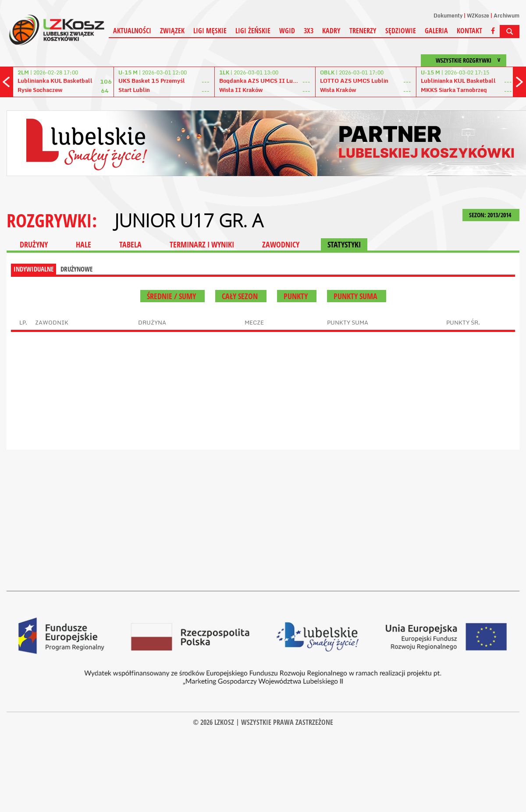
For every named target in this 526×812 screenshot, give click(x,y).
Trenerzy (363, 31)
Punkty (297, 296)
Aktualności (132, 31)
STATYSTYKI (344, 244)
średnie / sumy (172, 296)
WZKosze (478, 16)
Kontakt (469, 31)
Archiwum (506, 16)
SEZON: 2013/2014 (491, 215)
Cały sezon (241, 296)
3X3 (309, 31)
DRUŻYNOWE (76, 269)
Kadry (331, 31)
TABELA (130, 244)
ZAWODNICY (281, 244)
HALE (84, 244)
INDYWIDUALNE (34, 269)
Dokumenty (448, 16)
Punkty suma (357, 296)
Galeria (436, 31)
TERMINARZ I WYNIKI (202, 244)
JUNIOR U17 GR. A (189, 220)
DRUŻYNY (34, 244)
